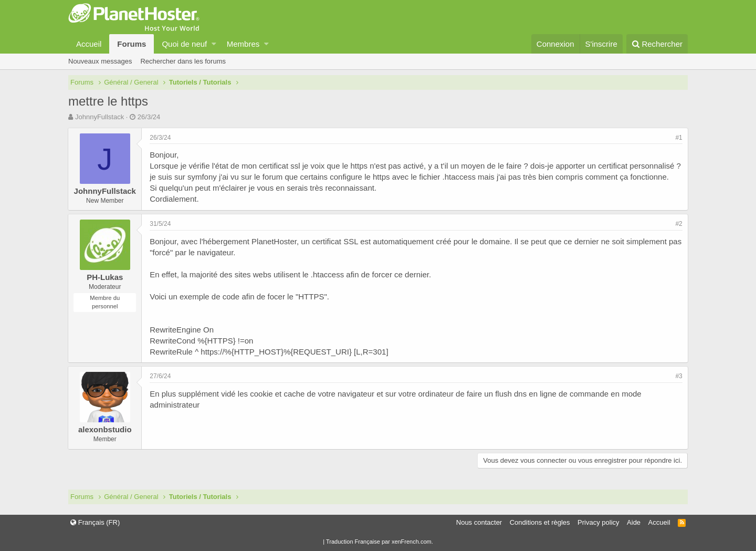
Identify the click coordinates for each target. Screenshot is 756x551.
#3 (679, 376)
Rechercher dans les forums (183, 61)
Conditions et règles (540, 522)
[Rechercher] (657, 44)
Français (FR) (95, 522)
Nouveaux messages (100, 61)
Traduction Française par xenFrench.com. (380, 542)
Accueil (89, 44)
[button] (214, 44)
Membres (243, 44)
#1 (679, 138)
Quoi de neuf (184, 44)
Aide (634, 522)
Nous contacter (479, 522)
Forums (132, 44)
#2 (679, 224)
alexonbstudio (106, 429)
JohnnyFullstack (99, 117)
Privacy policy (598, 522)
